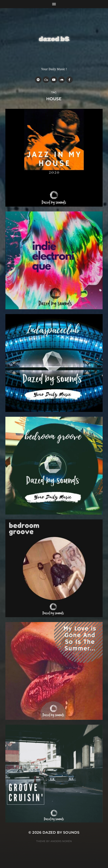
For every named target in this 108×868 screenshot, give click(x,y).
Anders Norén (61, 841)
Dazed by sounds (61, 832)
